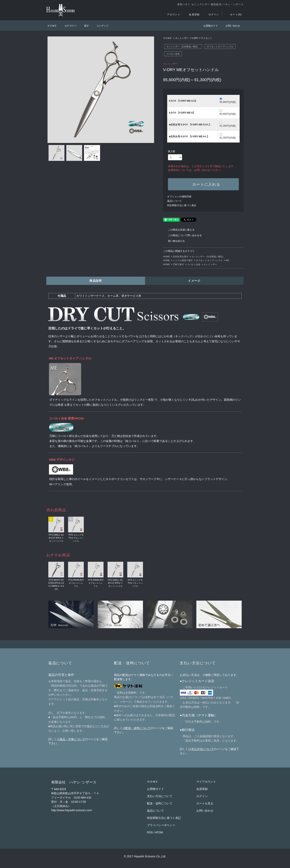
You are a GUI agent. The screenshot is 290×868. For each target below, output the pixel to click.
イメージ (194, 281)
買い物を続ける (174, 241)
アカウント (171, 14)
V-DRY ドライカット (202, 38)
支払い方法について (160, 796)
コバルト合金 (173, 54)
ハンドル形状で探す (183, 260)
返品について (174, 201)
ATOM (159, 832)
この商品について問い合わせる (182, 235)
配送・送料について (138, 728)
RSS (150, 832)
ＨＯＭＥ (52, 26)
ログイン (211, 14)
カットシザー (182, 38)
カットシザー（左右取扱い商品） (183, 47)
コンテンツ (100, 26)
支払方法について (202, 749)
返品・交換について (72, 739)
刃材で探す (179, 264)
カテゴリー (68, 26)
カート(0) (233, 14)
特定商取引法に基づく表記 (182, 205)
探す (84, 26)
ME (227, 260)
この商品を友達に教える (179, 230)
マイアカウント (206, 782)
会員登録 (192, 14)
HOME (166, 257)
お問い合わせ (230, 26)
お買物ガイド (208, 26)
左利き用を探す (181, 257)
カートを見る (205, 803)
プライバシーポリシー (161, 825)
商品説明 (96, 281)
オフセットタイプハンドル (220, 47)
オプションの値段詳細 (179, 197)
